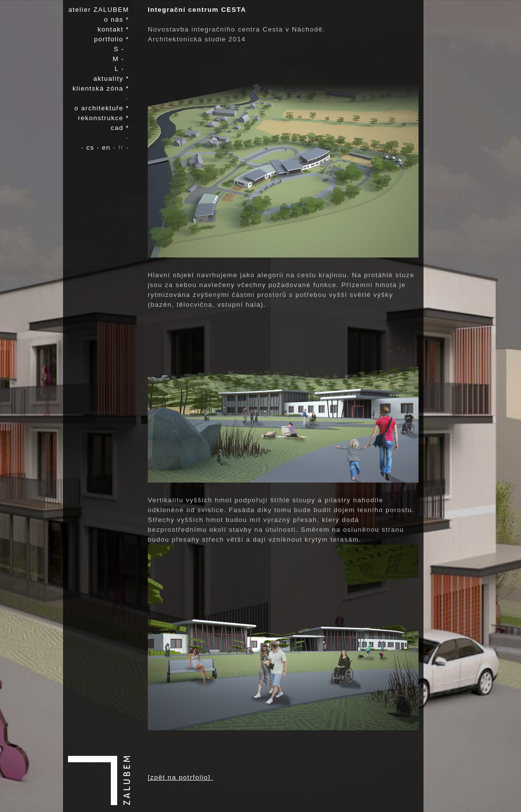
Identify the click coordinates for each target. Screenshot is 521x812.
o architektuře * (102, 108)
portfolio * (112, 39)
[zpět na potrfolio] (180, 777)
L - (122, 69)
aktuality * (111, 79)
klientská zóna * (101, 88)
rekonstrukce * (103, 118)
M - (121, 59)
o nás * (116, 19)
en (108, 147)
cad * (120, 128)
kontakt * (113, 29)
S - (121, 49)
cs (91, 147)
